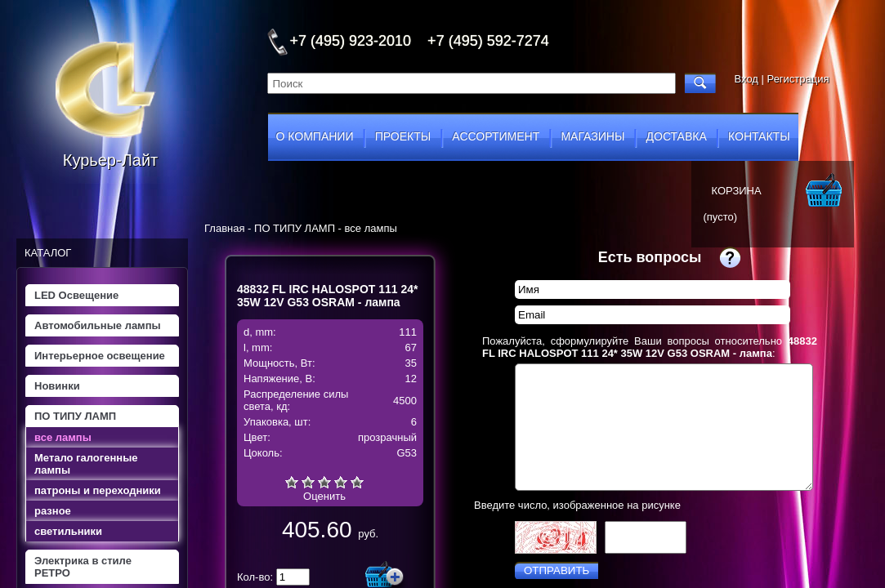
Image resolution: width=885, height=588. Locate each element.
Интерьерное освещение (100, 356)
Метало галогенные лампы (86, 464)
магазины (592, 136)
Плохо (308, 482)
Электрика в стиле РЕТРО (83, 567)
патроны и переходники (98, 490)
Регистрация (798, 79)
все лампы (63, 437)
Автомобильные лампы (98, 325)
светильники (68, 531)
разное (53, 511)
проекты (403, 136)
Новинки (57, 386)
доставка (677, 136)
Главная (224, 228)
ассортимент (496, 136)
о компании (315, 136)
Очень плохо (292, 482)
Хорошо (341, 482)
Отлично (357, 482)
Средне (324, 482)
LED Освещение (76, 295)
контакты (759, 136)
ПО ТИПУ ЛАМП (75, 416)
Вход (746, 79)
